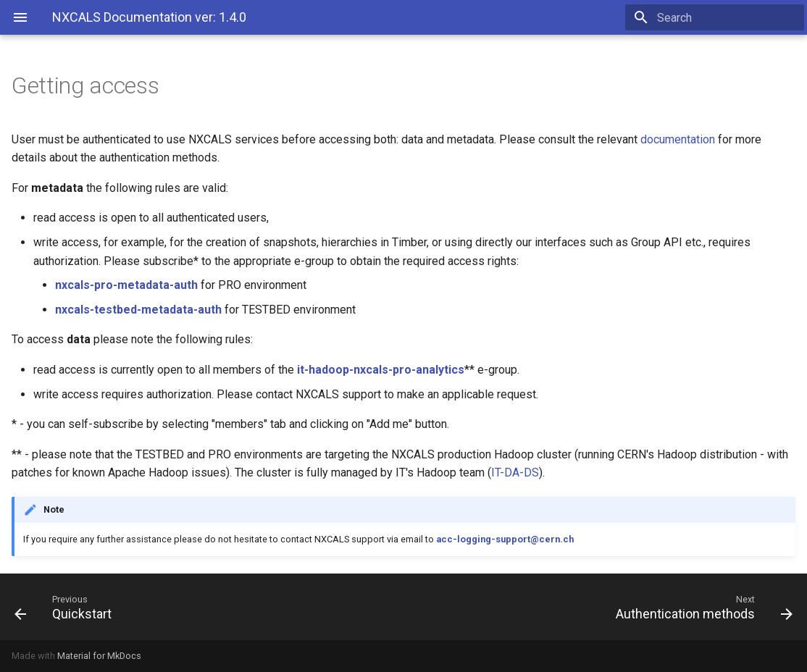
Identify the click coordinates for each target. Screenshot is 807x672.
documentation (678, 139)
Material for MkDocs (99, 656)
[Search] (719, 17)
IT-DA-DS (515, 472)
